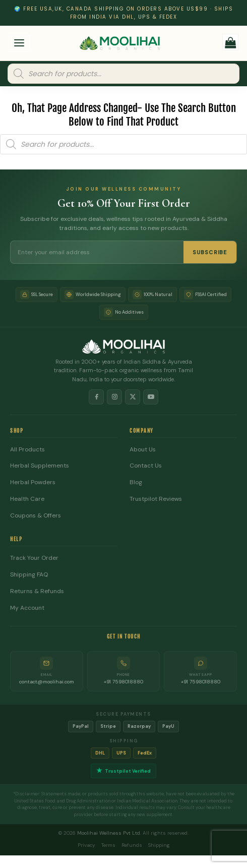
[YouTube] (151, 397)
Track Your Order (34, 558)
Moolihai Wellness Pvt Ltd (109, 833)
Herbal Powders (33, 482)
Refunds (132, 845)
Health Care (27, 499)
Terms (108, 845)
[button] (19, 44)
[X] (133, 397)
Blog (136, 482)
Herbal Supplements (40, 466)
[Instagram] (114, 397)
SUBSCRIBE (210, 252)
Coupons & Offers (36, 516)
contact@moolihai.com (47, 682)
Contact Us (146, 466)
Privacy (86, 845)
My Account (27, 608)
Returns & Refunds (37, 591)
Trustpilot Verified (124, 771)
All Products (27, 450)
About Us (143, 450)
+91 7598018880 (124, 682)
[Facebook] (96, 397)
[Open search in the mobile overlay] (124, 74)
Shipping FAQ (29, 575)
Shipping (159, 845)
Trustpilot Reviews (156, 499)
